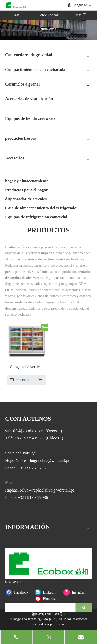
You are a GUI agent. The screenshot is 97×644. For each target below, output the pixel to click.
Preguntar (18, 380)
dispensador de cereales (26, 199)
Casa (16, 15)
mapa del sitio (55, 624)
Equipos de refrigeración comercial (36, 217)
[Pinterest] (48, 599)
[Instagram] (77, 592)
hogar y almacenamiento (27, 181)
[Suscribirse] (84, 607)
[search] (39, 607)
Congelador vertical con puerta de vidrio (26, 367)
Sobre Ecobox (48, 15)
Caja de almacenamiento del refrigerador (42, 208)
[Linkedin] (48, 592)
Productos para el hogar (27, 190)
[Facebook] (19, 592)
